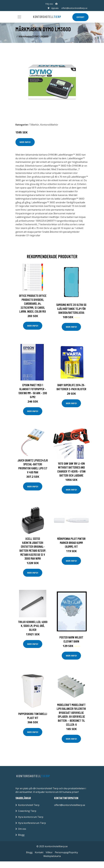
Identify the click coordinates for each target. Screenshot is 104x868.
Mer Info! (25, 142)
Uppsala (55, 8)
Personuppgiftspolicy (66, 852)
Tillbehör (34, 125)
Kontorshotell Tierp (29, 805)
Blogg (21, 835)
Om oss (22, 829)
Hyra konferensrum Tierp (32, 823)
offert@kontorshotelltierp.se (74, 8)
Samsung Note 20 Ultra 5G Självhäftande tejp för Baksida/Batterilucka (71, 309)
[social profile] (56, 4)
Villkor (49, 852)
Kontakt (39, 852)
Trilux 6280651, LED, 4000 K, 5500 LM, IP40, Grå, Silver (33, 626)
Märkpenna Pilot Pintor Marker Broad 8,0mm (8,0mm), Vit (71, 543)
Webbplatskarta (52, 856)
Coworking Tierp (27, 811)
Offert (80, 17)
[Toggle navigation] (19, 17)
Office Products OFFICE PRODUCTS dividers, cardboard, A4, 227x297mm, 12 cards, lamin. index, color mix (33, 303)
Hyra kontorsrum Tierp (31, 817)
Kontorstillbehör (49, 125)
